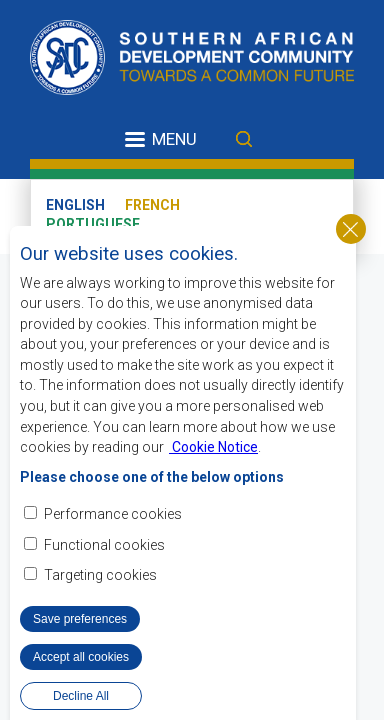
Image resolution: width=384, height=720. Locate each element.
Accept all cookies (81, 658)
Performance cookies (113, 516)
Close (351, 230)
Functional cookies (104, 546)
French (152, 205)
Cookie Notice (213, 448)
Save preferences (80, 620)
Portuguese (93, 224)
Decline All (81, 697)
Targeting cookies (100, 576)
